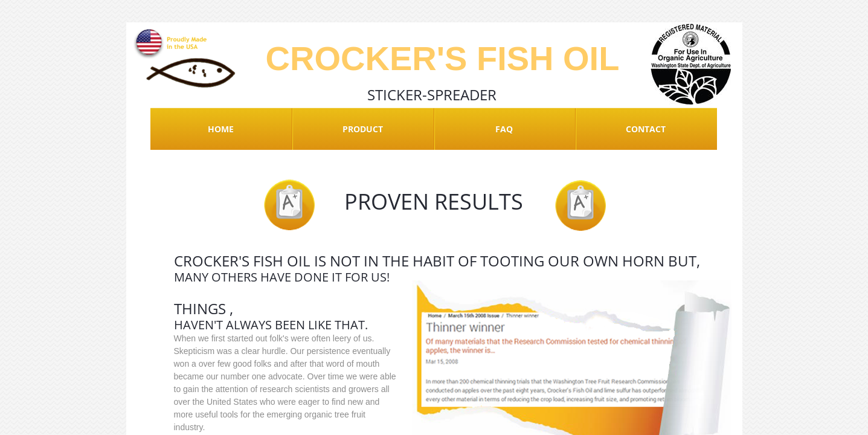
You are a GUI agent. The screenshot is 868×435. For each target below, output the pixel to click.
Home (221, 129)
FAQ (504, 129)
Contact (646, 129)
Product (363, 129)
